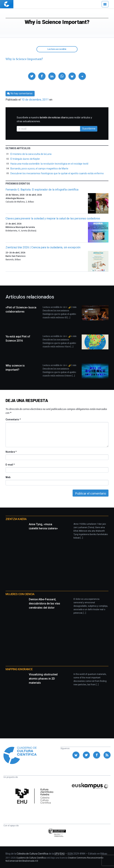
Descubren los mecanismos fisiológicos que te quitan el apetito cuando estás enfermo (57, 173)
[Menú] (105, 4)
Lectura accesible (57, 49)
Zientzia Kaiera (16, 519)
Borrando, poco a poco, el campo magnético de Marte (39, 169)
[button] (32, 76)
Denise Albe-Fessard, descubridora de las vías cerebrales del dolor (44, 603)
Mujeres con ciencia (20, 594)
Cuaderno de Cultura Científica (31, 858)
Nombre (11, 452)
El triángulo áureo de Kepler (25, 159)
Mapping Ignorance (19, 669)
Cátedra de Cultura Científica (32, 854)
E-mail (10, 465)
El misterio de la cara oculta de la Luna (31, 154)
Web (8, 477)
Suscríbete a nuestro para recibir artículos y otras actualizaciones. (54, 119)
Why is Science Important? (24, 59)
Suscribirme (89, 129)
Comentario (13, 419)
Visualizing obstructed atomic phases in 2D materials (43, 679)
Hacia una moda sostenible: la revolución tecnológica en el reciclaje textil (49, 164)
